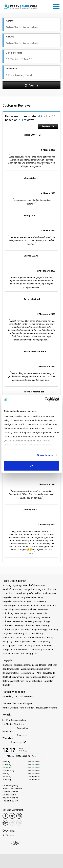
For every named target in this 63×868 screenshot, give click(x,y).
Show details (45, 455)
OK (32, 466)
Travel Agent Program (46, 708)
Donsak (19, 593)
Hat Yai (32, 601)
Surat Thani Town (11, 654)
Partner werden (27, 708)
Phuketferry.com (10, 696)
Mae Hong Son (21, 633)
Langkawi (7, 633)
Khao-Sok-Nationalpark (25, 609)
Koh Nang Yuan (32, 621)
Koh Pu (18, 625)
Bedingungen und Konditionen (40, 677)
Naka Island (36, 633)
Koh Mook (18, 621)
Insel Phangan (9, 605)
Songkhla (7, 650)
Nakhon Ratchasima (12, 637)
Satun (37, 646)
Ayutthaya (18, 585)
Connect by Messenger (15, 730)
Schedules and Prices (36, 665)
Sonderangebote (11, 669)
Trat (35, 654)
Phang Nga (8, 642)
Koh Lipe (46, 617)
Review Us (48, 126)
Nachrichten (44, 669)
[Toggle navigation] (57, 6)
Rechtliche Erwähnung (13, 677)
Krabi (32, 629)
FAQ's (38, 673)
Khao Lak (7, 609)
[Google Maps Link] (5, 823)
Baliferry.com (26, 696)
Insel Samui (23, 605)
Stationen (53, 665)
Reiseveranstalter (11, 673)
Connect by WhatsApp (15, 737)
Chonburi (51, 589)
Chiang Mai (40, 589)
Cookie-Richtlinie (34, 681)
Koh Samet (29, 625)
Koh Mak (7, 621)
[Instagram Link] (19, 816)
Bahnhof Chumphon (34, 585)
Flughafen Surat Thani (31, 597)
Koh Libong (34, 617)
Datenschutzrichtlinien (13, 681)
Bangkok (28, 589)
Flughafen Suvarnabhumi (15, 601)
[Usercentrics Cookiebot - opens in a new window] (45, 399)
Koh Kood (30, 613)
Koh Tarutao (42, 625)
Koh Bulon (43, 609)
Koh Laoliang (20, 617)
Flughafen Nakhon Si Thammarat (40, 593)
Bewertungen (27, 673)
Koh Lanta (7, 617)
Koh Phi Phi (8, 625)
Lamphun (52, 629)
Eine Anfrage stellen (14, 720)
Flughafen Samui (11, 597)
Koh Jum (19, 613)
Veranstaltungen (29, 669)
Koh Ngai (46, 621)
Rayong (29, 646)
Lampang (41, 629)
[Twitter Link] (12, 816)
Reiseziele (19, 665)
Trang (29, 654)
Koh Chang (8, 613)
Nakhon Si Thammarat (35, 637)
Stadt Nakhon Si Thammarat (27, 650)
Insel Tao (35, 605)
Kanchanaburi (48, 605)
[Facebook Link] (5, 816)
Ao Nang (7, 585)
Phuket (18, 642)
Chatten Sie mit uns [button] (13, 724)
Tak (23, 654)
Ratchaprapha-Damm (13, 646)
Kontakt (6, 685)
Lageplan (49, 681)
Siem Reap (47, 646)
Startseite (7, 665)
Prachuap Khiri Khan (33, 642)
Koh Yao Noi (8, 629)
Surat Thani (48, 650)
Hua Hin (41, 601)
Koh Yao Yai (22, 629)
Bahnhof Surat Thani (12, 589)
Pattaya (51, 637)
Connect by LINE (14, 742)
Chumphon (8, 593)
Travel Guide (49, 673)
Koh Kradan (43, 613)
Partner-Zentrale (10, 708)
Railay (47, 642)
